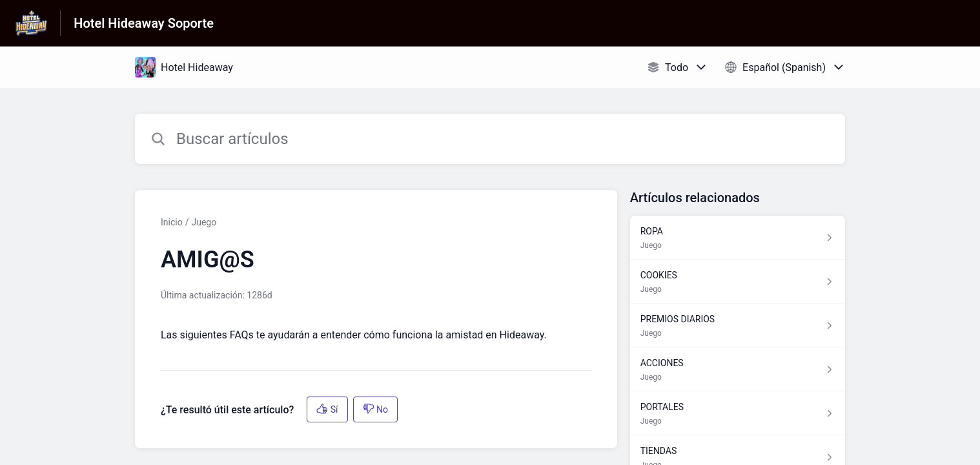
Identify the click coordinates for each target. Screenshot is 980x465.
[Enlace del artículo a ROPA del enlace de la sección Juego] (738, 238)
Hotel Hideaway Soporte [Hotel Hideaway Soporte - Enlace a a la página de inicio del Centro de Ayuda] (144, 23)
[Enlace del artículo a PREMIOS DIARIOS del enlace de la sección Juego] (738, 325)
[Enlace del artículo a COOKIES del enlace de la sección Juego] (738, 282)
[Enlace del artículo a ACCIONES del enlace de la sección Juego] (738, 369)
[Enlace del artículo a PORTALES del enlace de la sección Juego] (738, 413)
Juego (204, 222)
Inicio (172, 222)
